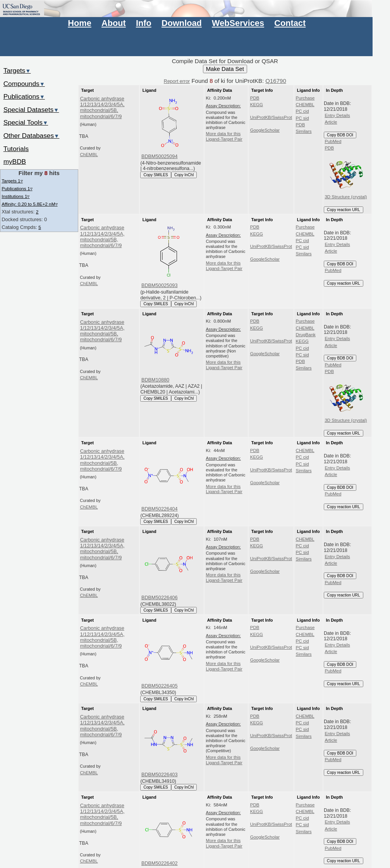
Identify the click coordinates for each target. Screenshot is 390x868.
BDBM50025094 (160, 156)
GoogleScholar (265, 130)
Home (79, 23)
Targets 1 (12, 181)
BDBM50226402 (160, 863)
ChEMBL (89, 155)
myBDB (15, 162)
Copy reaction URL (343, 210)
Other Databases (32, 136)
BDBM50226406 (160, 597)
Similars (304, 131)
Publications (24, 96)
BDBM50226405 (160, 686)
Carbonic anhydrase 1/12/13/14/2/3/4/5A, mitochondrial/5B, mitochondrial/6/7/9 (102, 107)
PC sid (302, 118)
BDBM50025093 (160, 285)
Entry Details (337, 115)
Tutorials (16, 149)
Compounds (24, 84)
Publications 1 (17, 188)
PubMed (333, 141)
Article (331, 122)
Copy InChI (184, 175)
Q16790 (276, 81)
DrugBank (306, 335)
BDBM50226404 (160, 509)
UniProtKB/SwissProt (271, 117)
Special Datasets (31, 110)
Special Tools (26, 122)
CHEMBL (305, 105)
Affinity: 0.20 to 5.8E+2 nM (29, 204)
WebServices (238, 23)
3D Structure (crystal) (346, 176)
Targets (17, 70)
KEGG (257, 105)
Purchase (305, 98)
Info (144, 23)
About (114, 23)
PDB (255, 98)
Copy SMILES (156, 175)
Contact (290, 23)
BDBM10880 (155, 380)
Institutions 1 (15, 196)
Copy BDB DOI (340, 135)
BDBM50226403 (160, 774)
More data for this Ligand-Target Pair (224, 136)
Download (182, 23)
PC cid (302, 111)
